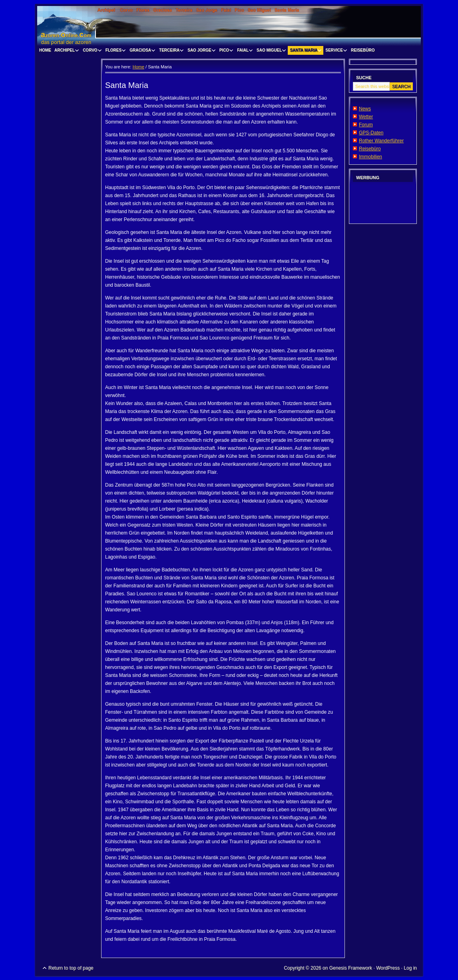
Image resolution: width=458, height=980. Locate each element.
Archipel (66, 51)
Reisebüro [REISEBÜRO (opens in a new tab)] (363, 50)
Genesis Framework (351, 968)
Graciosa (141, 51)
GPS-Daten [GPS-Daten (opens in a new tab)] (371, 133)
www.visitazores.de (229, 26)
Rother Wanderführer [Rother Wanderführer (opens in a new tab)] (381, 141)
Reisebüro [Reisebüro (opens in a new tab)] (370, 149)
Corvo (91, 51)
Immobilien (370, 157)
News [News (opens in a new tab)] (365, 109)
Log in (410, 968)
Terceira (170, 51)
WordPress (388, 968)
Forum (366, 125)
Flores (115, 51)
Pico (225, 51)
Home (45, 50)
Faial (244, 51)
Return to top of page (71, 968)
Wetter (366, 117)
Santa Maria (305, 51)
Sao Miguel (270, 51)
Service (335, 51)
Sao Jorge (200, 51)
